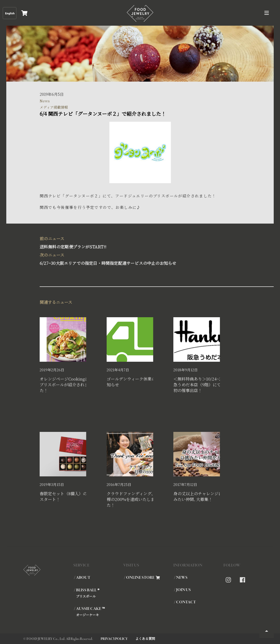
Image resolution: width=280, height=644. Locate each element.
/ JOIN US (182, 590)
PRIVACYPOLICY (114, 639)
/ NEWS (181, 578)
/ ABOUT (82, 578)
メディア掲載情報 (54, 107)
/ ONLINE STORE (142, 578)
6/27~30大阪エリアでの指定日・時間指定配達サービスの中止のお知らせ (137, 258)
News (45, 101)
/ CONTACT (185, 602)
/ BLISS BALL (98, 593)
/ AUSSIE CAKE (98, 612)
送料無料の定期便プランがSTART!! (137, 242)
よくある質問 (145, 638)
